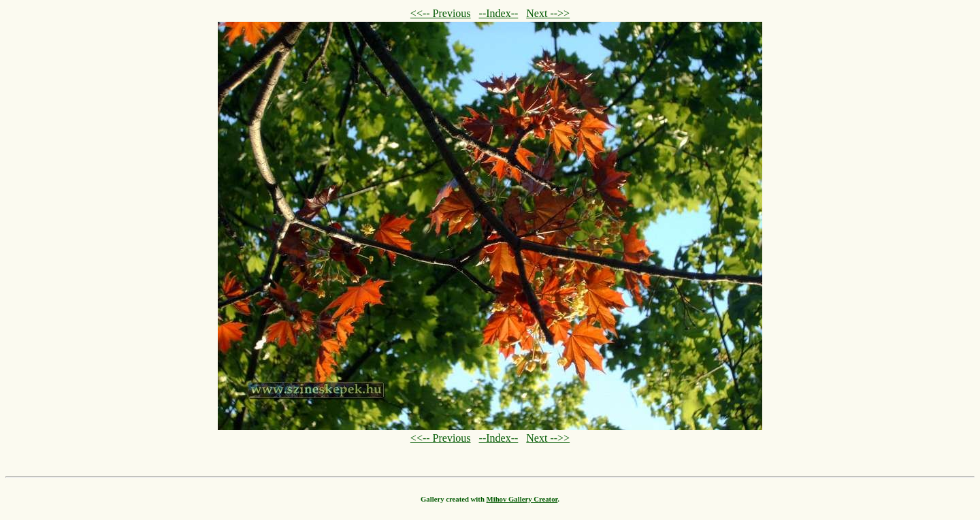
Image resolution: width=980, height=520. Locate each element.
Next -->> (548, 13)
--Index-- (499, 13)
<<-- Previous (441, 13)
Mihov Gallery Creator (522, 499)
